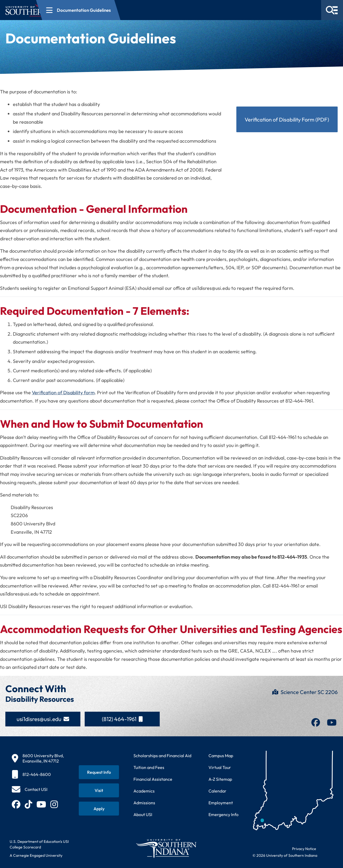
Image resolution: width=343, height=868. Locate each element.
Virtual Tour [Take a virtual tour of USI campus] (220, 767)
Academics (144, 791)
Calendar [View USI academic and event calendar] (217, 791)
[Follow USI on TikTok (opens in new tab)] (28, 804)
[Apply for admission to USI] (99, 809)
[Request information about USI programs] (99, 772)
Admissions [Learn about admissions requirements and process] (144, 803)
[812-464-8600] (38, 774)
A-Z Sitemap (220, 779)
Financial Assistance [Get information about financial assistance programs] (153, 779)
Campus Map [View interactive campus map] (221, 756)
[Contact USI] (30, 789)
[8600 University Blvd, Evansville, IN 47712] (38, 758)
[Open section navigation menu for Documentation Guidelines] (131, 10)
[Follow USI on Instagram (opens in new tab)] (54, 804)
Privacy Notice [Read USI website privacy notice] (304, 849)
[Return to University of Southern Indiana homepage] (166, 848)
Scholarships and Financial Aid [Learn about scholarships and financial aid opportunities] (162, 756)
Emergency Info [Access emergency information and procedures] (223, 814)
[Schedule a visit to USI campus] (99, 790)
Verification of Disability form (63, 393)
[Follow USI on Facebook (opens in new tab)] (16, 804)
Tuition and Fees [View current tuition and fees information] (149, 767)
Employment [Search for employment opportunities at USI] (221, 803)
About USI (143, 814)
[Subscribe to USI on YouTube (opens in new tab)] (41, 804)
